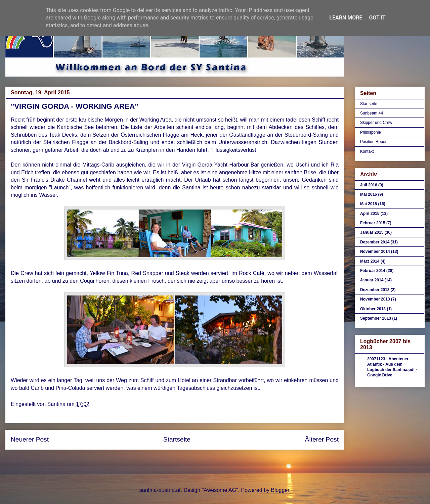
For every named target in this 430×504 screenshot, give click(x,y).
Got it (377, 18)
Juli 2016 (369, 185)
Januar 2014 (372, 280)
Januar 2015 (372, 232)
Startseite (177, 439)
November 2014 (375, 251)
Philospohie (371, 132)
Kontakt (367, 151)
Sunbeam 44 (372, 113)
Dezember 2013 (375, 290)
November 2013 (375, 299)
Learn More (346, 18)
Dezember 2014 (375, 242)
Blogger (280, 490)
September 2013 (376, 318)
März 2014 (370, 261)
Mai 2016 (369, 194)
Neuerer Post (30, 439)
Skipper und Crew (376, 123)
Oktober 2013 (373, 309)
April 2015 (370, 214)
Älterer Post (322, 439)
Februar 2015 (373, 223)
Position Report (374, 142)
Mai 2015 (369, 204)
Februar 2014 (373, 271)
